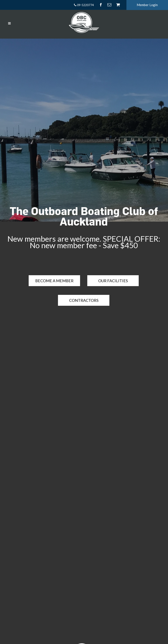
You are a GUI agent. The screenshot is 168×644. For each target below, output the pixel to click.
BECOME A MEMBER (54, 281)
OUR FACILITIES (113, 281)
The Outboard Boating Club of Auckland (84, 216)
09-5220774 (84, 5)
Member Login (147, 5)
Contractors (84, 300)
